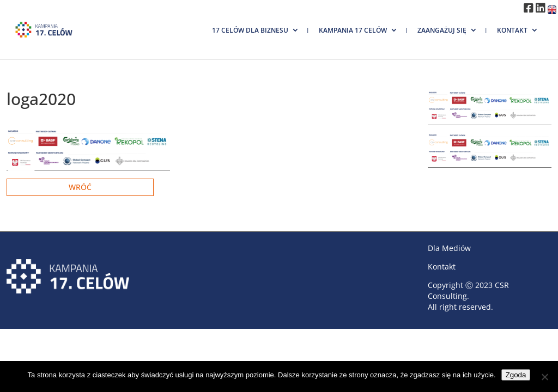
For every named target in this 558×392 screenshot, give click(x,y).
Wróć (80, 187)
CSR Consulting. (468, 290)
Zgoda (516, 375)
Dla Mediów (449, 248)
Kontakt (512, 30)
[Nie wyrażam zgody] (544, 377)
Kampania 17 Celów (353, 30)
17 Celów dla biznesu (250, 30)
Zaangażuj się (442, 30)
